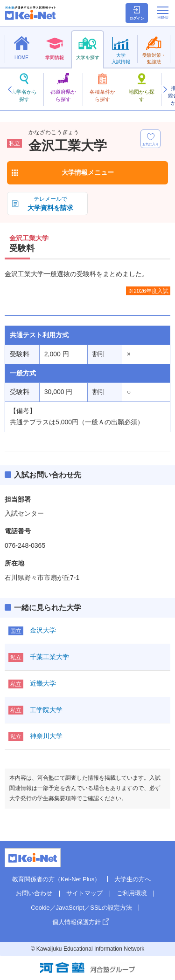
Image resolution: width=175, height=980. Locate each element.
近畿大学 (43, 683)
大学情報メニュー (88, 172)
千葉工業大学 (49, 657)
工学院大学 (46, 710)
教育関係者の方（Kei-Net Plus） (56, 879)
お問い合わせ (34, 893)
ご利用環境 (132, 893)
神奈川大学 (46, 736)
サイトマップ (84, 893)
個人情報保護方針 (77, 922)
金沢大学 (43, 630)
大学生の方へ (133, 879)
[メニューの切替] (163, 13)
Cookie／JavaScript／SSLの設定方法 (81, 908)
